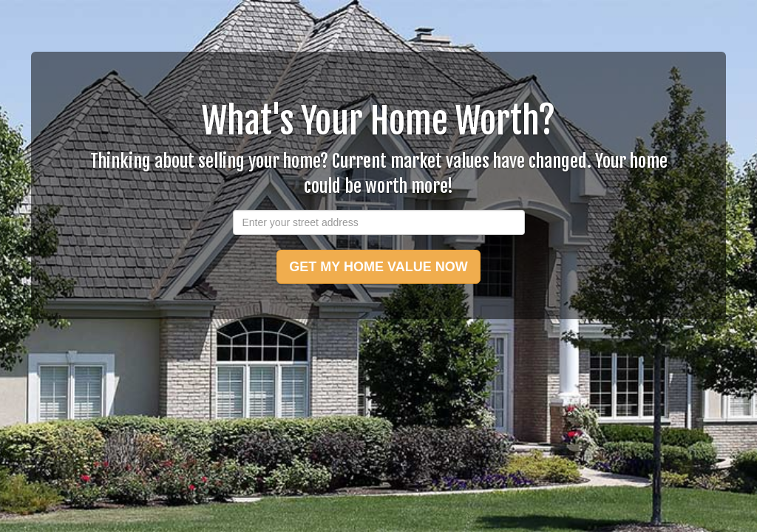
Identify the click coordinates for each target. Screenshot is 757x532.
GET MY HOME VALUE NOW (378, 267)
